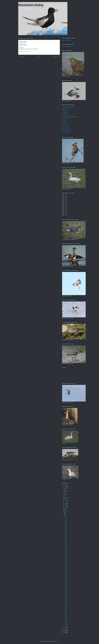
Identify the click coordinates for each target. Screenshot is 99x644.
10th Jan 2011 (66, 598)
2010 (65, 627)
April (66, 507)
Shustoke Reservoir (66, 127)
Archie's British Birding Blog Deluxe (69, 107)
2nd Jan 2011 (66, 622)
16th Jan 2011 (66, 575)
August (66, 500)
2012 (65, 485)
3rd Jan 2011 (66, 619)
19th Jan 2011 (66, 564)
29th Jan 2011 (66, 525)
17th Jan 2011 (66, 571)
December (67, 488)
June (66, 504)
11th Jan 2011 (66, 594)
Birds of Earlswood (66, 109)
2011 (65, 487)
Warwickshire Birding (31, 5)
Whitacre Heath (65, 133)
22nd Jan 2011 (66, 552)
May (65, 505)
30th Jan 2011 (66, 522)
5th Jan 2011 (66, 613)
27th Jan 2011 (66, 533)
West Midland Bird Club (67, 131)
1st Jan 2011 (66, 624)
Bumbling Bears (65, 115)
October (66, 494)
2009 (65, 629)
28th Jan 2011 (66, 529)
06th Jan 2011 (66, 610)
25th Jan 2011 (66, 541)
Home (39, 57)
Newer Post (22, 57)
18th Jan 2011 (66, 567)
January (66, 514)
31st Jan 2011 (66, 518)
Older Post (56, 57)
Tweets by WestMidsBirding (67, 46)
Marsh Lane (64, 123)
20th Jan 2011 (66, 560)
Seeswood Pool (65, 125)
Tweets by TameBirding (67, 40)
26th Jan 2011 (66, 537)
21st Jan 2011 (66, 556)
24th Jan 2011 (66, 544)
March (66, 509)
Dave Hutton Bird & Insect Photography (70, 117)
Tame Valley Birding (66, 129)
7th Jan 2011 (66, 607)
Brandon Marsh (65, 113)
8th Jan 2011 (66, 604)
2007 (65, 632)
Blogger (56, 641)
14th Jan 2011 (66, 583)
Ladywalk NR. (65, 121)
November (67, 491)
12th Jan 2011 (66, 590)
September (66, 497)
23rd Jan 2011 (66, 548)
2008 (65, 631)
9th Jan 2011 (66, 601)
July (65, 502)
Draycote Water (65, 119)
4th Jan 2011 (66, 616)
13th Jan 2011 (66, 586)
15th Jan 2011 (66, 579)
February (66, 511)
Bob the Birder (65, 111)
